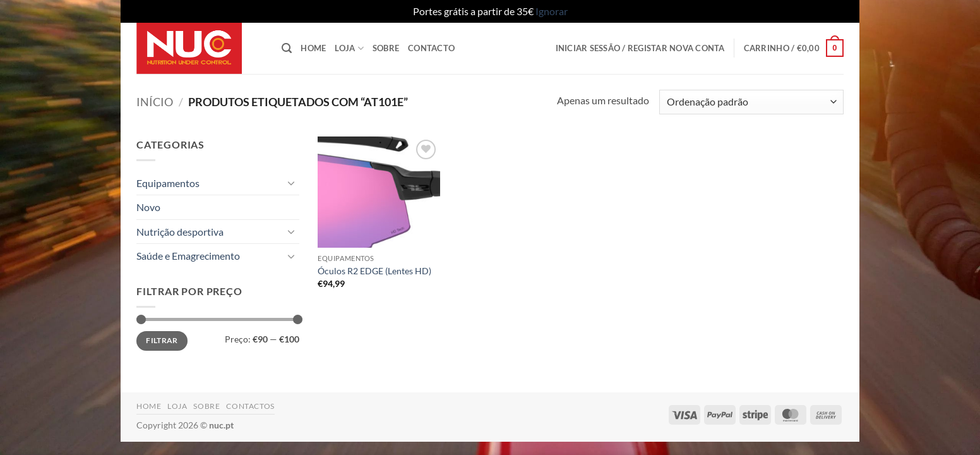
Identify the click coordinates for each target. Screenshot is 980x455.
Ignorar (552, 11)
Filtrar (162, 340)
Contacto (431, 48)
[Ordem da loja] (751, 102)
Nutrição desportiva (180, 232)
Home (313, 48)
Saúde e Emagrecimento (188, 256)
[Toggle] (292, 183)
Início (155, 102)
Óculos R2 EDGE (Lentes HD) (374, 271)
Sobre (386, 48)
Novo (148, 207)
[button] (287, 48)
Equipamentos (168, 183)
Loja (349, 48)
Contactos (250, 406)
